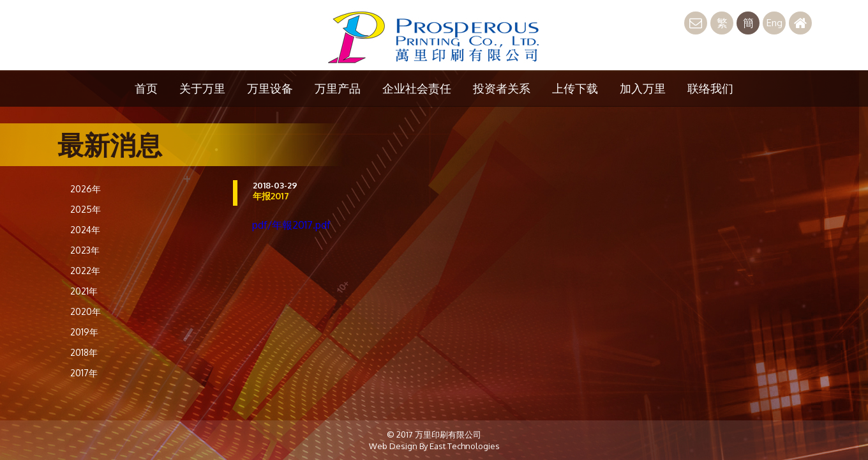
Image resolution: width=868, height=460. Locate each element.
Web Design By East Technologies (434, 446)
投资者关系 (502, 88)
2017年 (84, 373)
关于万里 (202, 88)
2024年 (85, 230)
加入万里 (643, 88)
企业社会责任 (417, 88)
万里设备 (270, 88)
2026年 (86, 189)
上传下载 (575, 88)
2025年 (86, 209)
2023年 (85, 250)
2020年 (86, 311)
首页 (146, 88)
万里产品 (338, 88)
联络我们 (710, 88)
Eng (774, 23)
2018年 (84, 352)
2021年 (84, 291)
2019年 (84, 332)
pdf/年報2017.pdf (291, 225)
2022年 (85, 271)
